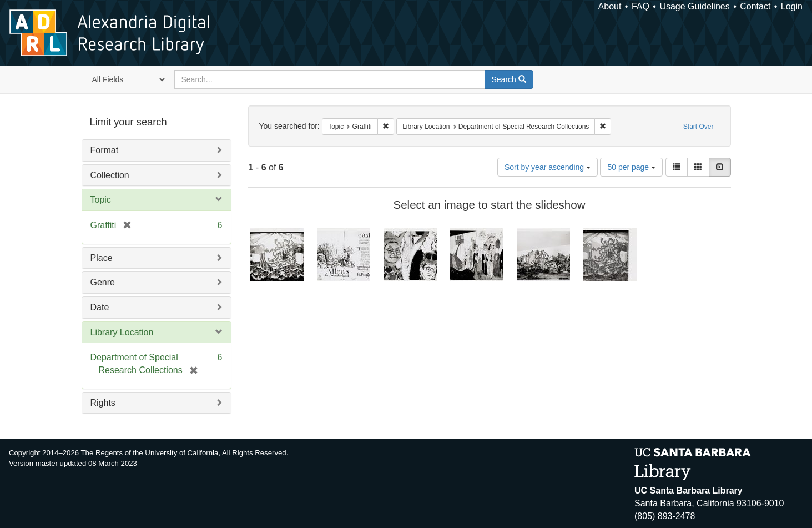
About (610, 6)
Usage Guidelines (694, 6)
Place (102, 258)
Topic (101, 200)
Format (105, 150)
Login (792, 6)
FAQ (640, 6)
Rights (103, 403)
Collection (110, 175)
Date (100, 307)
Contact (755, 6)
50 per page (631, 167)
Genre (103, 282)
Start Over (698, 127)
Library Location (122, 332)
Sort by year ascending (548, 167)
